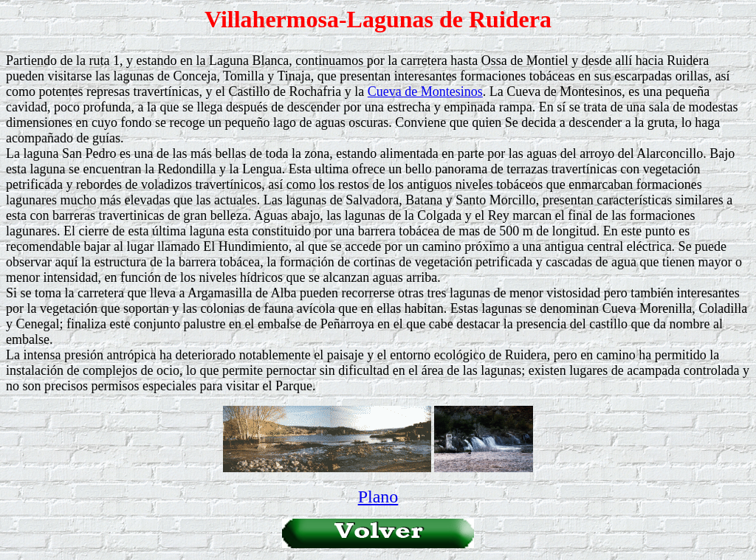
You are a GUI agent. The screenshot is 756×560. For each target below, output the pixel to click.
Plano (378, 497)
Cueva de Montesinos (425, 91)
